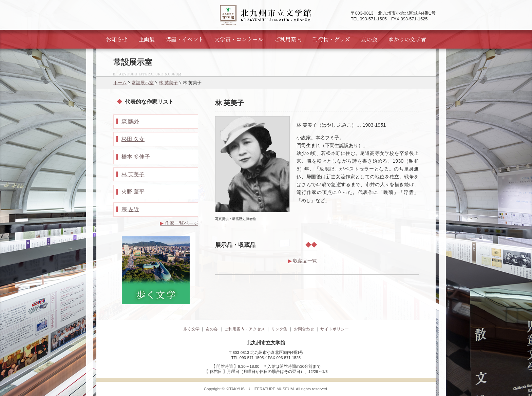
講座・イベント (185, 39)
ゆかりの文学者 (407, 39)
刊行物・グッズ (331, 39)
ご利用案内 (288, 39)
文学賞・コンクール (239, 39)
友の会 (369, 39)
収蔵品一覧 (302, 261)
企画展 (147, 39)
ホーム (120, 83)
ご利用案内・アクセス (245, 329)
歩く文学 (191, 329)
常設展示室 (143, 83)
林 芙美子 (168, 83)
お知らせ (117, 39)
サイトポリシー (335, 329)
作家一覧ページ (179, 223)
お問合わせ (304, 329)
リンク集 (279, 329)
